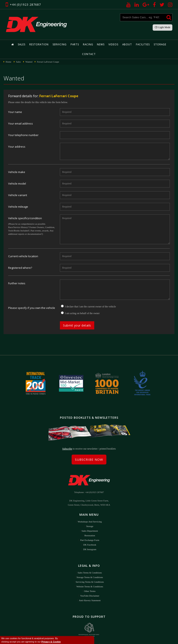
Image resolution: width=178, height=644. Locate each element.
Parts (67, 44)
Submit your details (77, 316)
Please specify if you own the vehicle (32, 298)
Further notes (17, 274)
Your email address (21, 114)
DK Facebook (90, 534)
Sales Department (90, 520)
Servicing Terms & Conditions (90, 571)
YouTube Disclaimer (90, 585)
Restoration (33, 44)
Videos (104, 44)
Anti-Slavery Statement (90, 589)
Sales (16, 44)
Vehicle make (17, 162)
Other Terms (90, 580)
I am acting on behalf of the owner (82, 304)
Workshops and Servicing (90, 511)
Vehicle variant (18, 186)
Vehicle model (17, 174)
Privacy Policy (97, 638)
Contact (165, 44)
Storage (149, 44)
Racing (80, 44)
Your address (17, 137)
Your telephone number (23, 125)
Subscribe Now (89, 449)
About (117, 44)
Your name (15, 102)
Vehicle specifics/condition (25, 209)
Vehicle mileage (18, 197)
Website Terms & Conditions (90, 576)
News (92, 44)
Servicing (53, 44)
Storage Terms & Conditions (90, 566)
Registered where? (20, 258)
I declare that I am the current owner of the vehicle (90, 297)
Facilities (132, 44)
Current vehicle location (23, 247)
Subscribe (67, 438)
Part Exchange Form (90, 529)
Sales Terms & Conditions (90, 562)
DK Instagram (90, 538)
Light (163, 27)
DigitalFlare (121, 638)
